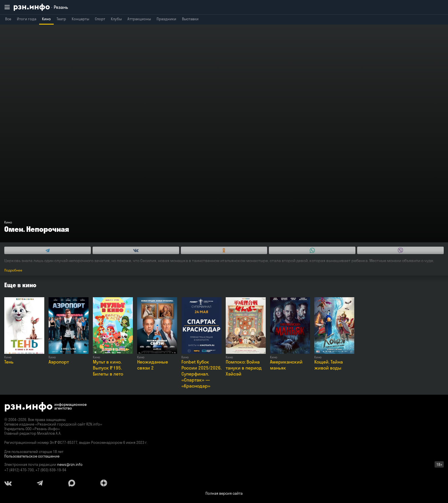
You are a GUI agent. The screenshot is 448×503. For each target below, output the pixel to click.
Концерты (80, 19)
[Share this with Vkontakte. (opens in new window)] (136, 250)
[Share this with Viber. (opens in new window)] (400, 250)
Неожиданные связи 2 (153, 365)
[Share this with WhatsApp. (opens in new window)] (312, 250)
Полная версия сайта (224, 493)
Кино (46, 19)
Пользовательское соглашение (32, 456)
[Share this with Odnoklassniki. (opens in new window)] (224, 250)
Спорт (100, 19)
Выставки (190, 19)
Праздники (166, 19)
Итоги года (27, 19)
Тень (9, 362)
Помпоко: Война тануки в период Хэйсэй (244, 368)
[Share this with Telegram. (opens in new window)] (48, 250)
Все (8, 19)
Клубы (116, 19)
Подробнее (13, 270)
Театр (61, 19)
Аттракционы (139, 19)
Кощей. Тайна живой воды (329, 365)
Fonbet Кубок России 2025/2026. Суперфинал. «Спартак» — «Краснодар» (201, 374)
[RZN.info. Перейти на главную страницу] (41, 7)
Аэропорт (59, 362)
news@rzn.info (70, 464)
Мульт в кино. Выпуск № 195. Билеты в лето (108, 368)
